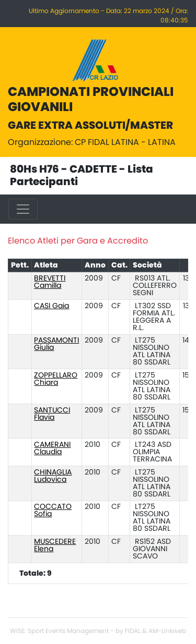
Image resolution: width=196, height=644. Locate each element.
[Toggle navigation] (23, 209)
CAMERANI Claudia (52, 448)
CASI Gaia (51, 306)
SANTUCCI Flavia (52, 414)
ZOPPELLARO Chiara (56, 379)
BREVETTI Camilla (50, 282)
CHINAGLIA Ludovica (53, 476)
